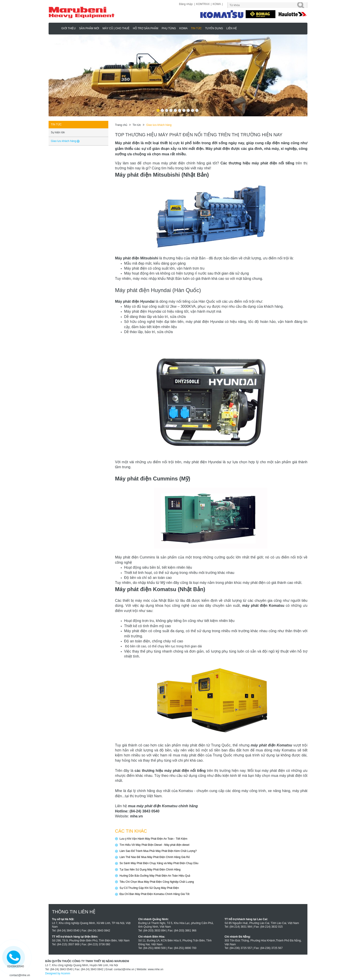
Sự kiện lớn (58, 132)
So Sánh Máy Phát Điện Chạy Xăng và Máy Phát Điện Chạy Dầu (159, 863)
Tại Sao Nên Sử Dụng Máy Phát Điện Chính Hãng (150, 870)
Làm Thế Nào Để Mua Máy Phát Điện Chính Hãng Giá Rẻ (155, 857)
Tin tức (196, 28)
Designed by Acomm (58, 973)
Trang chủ (121, 125)
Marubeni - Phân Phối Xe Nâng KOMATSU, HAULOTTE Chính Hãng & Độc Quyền (56, 28)
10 (197, 109)
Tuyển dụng (214, 28)
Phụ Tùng (169, 28)
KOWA (217, 4)
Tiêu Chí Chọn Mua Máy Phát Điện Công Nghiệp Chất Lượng (157, 882)
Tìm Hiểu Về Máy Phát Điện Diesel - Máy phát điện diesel (155, 845)
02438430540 (16, 966)
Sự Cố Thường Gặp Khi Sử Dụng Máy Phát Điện (149, 888)
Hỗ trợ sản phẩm (146, 28)
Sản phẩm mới (89, 28)
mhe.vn (136, 816)
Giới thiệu (68, 28)
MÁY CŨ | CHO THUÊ (116, 28)
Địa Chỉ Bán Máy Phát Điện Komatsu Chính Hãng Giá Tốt (155, 894)
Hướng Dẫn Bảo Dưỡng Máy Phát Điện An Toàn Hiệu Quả (155, 876)
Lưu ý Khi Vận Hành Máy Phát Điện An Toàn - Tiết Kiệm (154, 839)
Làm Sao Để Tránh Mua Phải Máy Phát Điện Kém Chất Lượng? (158, 851)
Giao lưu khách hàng (159, 125)
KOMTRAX (203, 4)
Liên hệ (232, 28)
